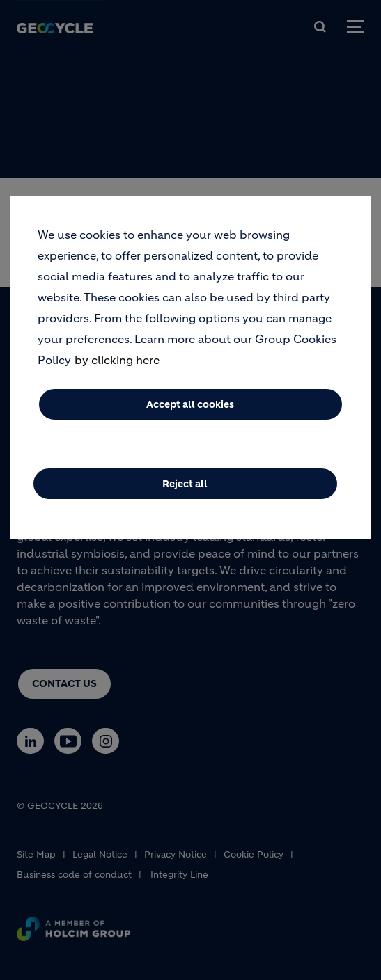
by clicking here (117, 370)
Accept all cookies (190, 415)
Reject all (185, 494)
